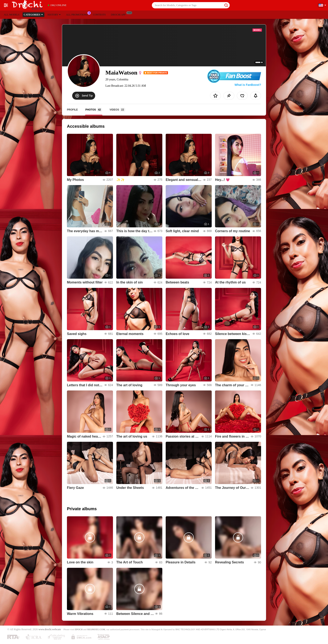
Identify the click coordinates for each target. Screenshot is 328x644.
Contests (99, 15)
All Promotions (78, 14)
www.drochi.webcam (50, 629)
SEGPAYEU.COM (96, 629)
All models (12, 15)
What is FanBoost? (248, 85)
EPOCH (79, 629)
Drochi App (119, 14)
